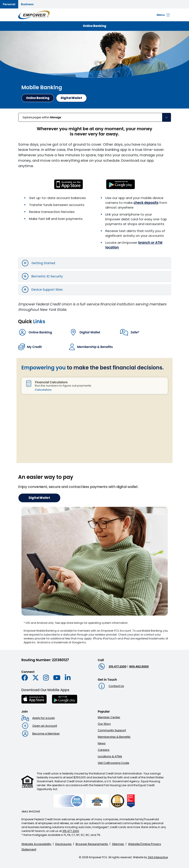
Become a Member (46, 734)
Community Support (112, 730)
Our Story (104, 724)
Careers (104, 750)
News (102, 743)
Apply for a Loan (44, 718)
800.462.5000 (139, 666)
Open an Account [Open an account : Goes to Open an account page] (45, 726)
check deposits (146, 203)
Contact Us (116, 686)
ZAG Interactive (158, 857)
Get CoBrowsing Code (113, 763)
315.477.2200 (117, 666)
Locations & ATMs (110, 756)
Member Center (109, 717)
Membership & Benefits (114, 737)
